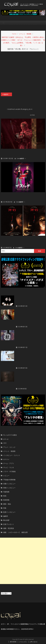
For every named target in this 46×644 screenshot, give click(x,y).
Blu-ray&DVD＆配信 (10, 435)
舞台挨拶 (6, 520)
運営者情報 (13, 642)
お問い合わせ (33, 642)
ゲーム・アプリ (9, 463)
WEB (5, 443)
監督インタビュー (9, 512)
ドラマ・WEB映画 (9, 471)
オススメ (6, 459)
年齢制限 (6, 492)
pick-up (6, 439)
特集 (5, 508)
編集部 (6, 516)
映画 (5, 496)
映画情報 (6, 500)
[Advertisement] (23, 561)
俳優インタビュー (9, 484)
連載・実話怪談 (9, 528)
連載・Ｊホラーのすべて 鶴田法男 (15, 532)
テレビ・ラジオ (9, 467)
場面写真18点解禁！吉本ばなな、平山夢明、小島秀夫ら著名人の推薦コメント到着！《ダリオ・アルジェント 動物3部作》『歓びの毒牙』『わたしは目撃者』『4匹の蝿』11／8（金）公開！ (8, 94)
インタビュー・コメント (12, 455)
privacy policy (23, 642)
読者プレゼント (9, 524)
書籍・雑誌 (7, 504)
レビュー (6, 476)
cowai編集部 (20, 158)
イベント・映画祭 (9, 451)
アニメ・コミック (9, 447)
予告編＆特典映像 (9, 480)
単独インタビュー (9, 488)
